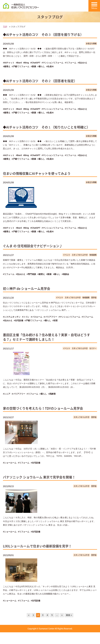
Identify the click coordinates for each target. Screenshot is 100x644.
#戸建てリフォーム (21, 66)
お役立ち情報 (91, 44)
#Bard (19, 63)
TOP (5, 27)
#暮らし (41, 66)
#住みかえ (82, 63)
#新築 (33, 66)
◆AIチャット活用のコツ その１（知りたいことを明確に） (46, 127)
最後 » (69, 615)
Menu (94, 7)
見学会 (94, 298)
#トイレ (26, 317)
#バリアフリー (50, 317)
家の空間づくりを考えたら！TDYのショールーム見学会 (43, 408)
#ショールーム (10, 463)
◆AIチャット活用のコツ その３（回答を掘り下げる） (43, 34)
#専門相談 (31, 274)
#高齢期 (52, 394)
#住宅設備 (18, 320)
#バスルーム (37, 317)
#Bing (26, 63)
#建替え (7, 66)
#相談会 (65, 274)
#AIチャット (9, 63)
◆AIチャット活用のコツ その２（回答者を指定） (40, 81)
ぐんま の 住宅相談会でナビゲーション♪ (33, 246)
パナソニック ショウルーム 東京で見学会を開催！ (39, 477)
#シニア (7, 394)
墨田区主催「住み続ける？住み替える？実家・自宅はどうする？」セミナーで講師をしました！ (46, 337)
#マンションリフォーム (53, 63)
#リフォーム (71, 63)
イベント (67, 255)
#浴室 (55, 320)
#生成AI (50, 66)
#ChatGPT (35, 63)
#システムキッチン (12, 317)
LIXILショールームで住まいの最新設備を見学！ (37, 546)
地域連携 (93, 255)
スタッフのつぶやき (80, 255)
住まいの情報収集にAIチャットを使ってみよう (37, 173)
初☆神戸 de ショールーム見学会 (27, 288)
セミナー (93, 348)
